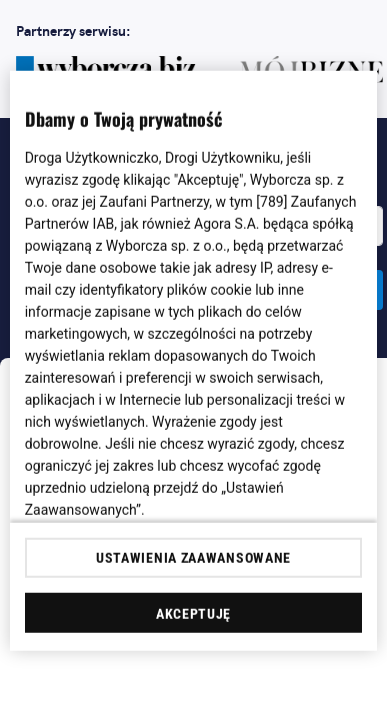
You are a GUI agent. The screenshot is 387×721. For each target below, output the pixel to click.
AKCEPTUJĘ (193, 614)
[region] (194, 360)
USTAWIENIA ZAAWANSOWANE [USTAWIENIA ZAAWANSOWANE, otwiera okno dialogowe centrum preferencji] (193, 558)
